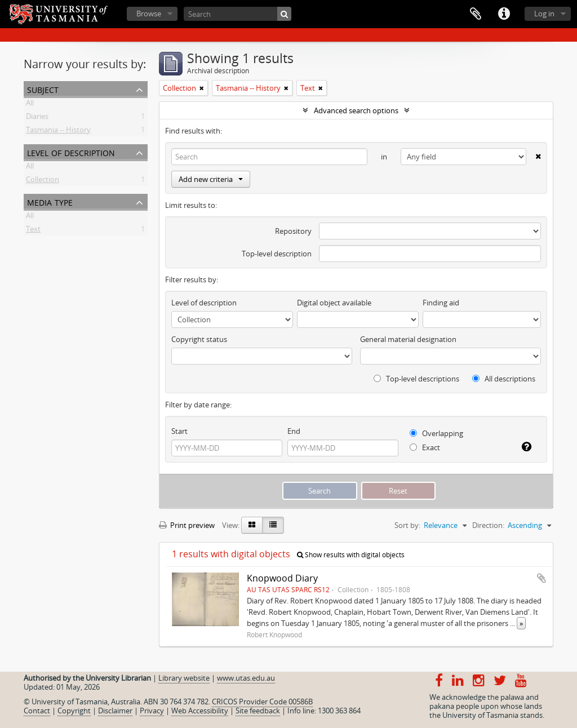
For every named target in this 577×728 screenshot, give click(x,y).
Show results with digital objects (351, 555)
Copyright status (199, 339)
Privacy (152, 711)
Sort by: (407, 525)
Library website (184, 678)
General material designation (408, 339)
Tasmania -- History (58, 132)
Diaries (37, 118)
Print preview (187, 525)
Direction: (488, 525)
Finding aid (441, 303)
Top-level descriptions (416, 379)
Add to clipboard (542, 578)
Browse (149, 14)
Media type (50, 201)
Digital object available (334, 303)
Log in (544, 14)
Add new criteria (211, 179)
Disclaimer (115, 711)
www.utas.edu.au (246, 678)
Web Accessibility (200, 711)
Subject (43, 89)
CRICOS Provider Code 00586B (262, 702)
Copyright (74, 711)
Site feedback (258, 711)
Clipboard (476, 14)
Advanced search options (356, 110)
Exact (425, 447)
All (30, 105)
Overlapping (436, 433)
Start (179, 431)
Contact (37, 711)
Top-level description (277, 254)
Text (33, 231)
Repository (293, 231)
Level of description (71, 152)
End (294, 431)
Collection (43, 181)
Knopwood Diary (282, 578)
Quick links (504, 14)
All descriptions (504, 379)
